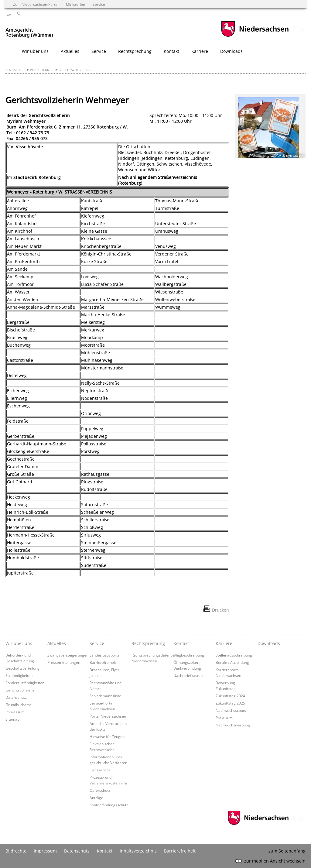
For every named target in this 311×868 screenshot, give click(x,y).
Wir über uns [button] (35, 51)
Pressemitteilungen (64, 662)
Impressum (15, 712)
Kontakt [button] (171, 51)
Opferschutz (100, 790)
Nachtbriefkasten (188, 675)
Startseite (14, 70)
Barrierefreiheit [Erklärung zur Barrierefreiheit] (180, 851)
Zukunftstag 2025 (230, 703)
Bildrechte (16, 851)
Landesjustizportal (105, 655)
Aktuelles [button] (70, 51)
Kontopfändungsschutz (109, 805)
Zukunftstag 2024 (230, 696)
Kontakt (105, 851)
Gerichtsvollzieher (74, 70)
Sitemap (12, 719)
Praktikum (224, 718)
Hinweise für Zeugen (107, 736)
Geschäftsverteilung (22, 668)
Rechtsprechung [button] (135, 51)
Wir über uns (41, 70)
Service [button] (99, 51)
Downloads (231, 51)
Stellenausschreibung (234, 655)
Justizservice (100, 770)
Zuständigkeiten (19, 675)
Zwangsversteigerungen (68, 655)
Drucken (220, 610)
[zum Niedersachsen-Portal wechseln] (255, 36)
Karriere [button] (200, 51)
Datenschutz (16, 697)
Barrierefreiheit (103, 662)
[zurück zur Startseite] (29, 30)
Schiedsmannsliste (105, 696)
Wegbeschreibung (189, 655)
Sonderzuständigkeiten (25, 683)
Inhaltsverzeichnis (138, 851)
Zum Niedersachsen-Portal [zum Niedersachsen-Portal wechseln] (36, 4)
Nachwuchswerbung (233, 725)
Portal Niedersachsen (108, 716)
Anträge (96, 798)
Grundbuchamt (18, 705)
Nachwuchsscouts (231, 710)
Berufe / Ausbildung (232, 662)
